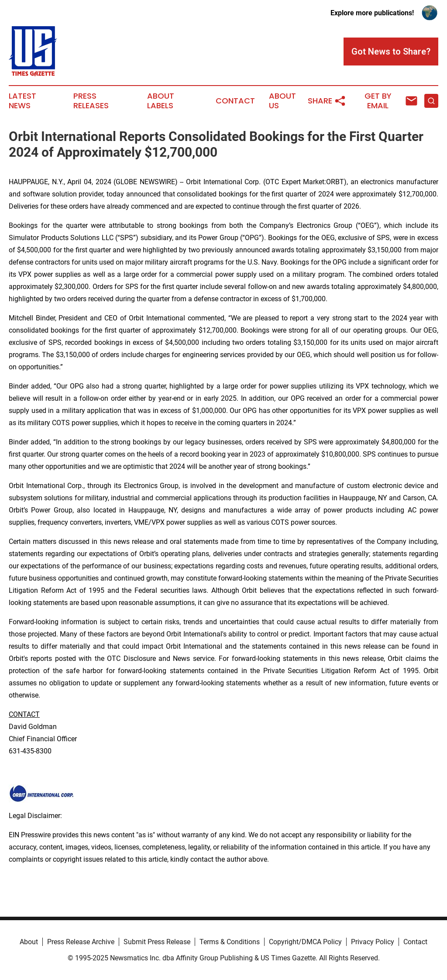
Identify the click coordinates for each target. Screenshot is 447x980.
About (29, 942)
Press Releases (91, 101)
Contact (235, 101)
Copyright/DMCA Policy (305, 942)
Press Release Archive (81, 942)
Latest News (22, 101)
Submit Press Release (157, 942)
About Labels (161, 101)
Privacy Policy (373, 942)
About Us (282, 101)
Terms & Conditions (230, 942)
